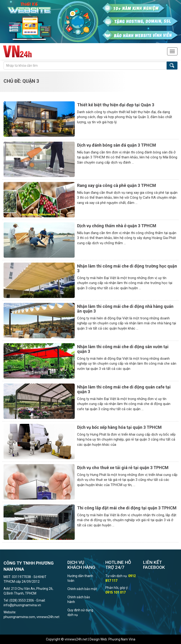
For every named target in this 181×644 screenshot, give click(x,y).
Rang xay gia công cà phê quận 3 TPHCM (117, 185)
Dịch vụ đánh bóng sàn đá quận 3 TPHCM (117, 145)
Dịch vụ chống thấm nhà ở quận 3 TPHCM (117, 226)
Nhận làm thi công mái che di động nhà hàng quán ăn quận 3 (125, 309)
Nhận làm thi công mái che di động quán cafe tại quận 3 (124, 389)
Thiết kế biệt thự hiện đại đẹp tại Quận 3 (116, 105)
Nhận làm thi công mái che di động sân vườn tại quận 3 (123, 349)
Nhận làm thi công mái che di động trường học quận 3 (127, 268)
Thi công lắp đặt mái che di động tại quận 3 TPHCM (127, 508)
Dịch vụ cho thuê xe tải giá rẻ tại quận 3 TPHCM (123, 468)
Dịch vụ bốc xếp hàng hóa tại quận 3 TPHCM (119, 427)
